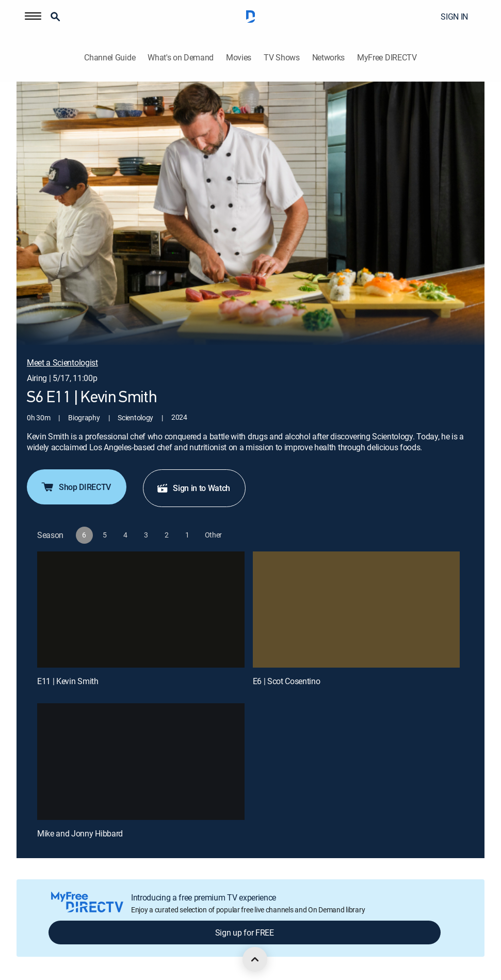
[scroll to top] (255, 959)
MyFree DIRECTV (387, 58)
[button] (33, 17)
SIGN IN (454, 17)
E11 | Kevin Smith (68, 681)
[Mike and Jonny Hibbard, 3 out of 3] (141, 762)
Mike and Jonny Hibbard (80, 833)
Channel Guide (110, 58)
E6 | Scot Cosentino (287, 681)
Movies (239, 58)
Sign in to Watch (193, 488)
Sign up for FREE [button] (245, 932)
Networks (328, 58)
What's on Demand (181, 58)
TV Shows (281, 58)
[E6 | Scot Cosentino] (357, 610)
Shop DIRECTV (76, 487)
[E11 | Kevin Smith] (141, 610)
